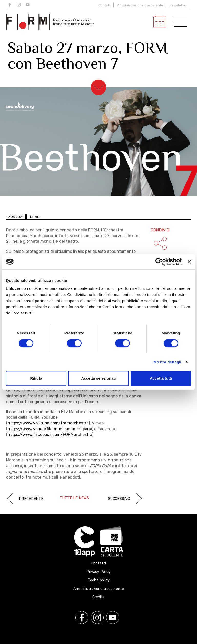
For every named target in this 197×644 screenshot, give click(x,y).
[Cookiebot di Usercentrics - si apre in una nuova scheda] (159, 262)
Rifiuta (36, 378)
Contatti (105, 5)
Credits (98, 597)
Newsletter (178, 5)
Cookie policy (99, 580)
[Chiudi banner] (189, 262)
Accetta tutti (161, 378)
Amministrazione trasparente (140, 5)
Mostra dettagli (167, 362)
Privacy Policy (98, 572)
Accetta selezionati (98, 378)
